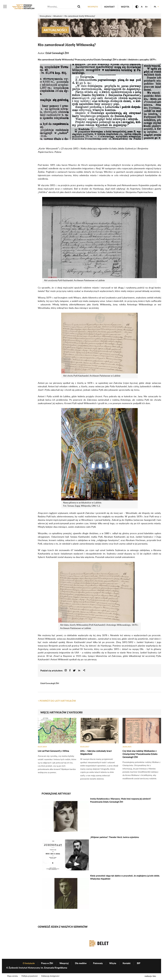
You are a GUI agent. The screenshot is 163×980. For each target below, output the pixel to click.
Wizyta (123, 7)
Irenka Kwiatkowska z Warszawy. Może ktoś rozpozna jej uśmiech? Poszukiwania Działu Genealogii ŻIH (121, 800)
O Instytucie (27, 964)
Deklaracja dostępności (51, 977)
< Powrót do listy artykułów (57, 701)
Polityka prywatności (30, 977)
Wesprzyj (91, 7)
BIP (141, 964)
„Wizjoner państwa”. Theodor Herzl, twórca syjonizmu (115, 837)
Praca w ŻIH (46, 964)
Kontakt (108, 7)
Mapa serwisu (13, 977)
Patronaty (99, 964)
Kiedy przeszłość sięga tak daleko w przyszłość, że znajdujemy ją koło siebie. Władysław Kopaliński (125, 877)
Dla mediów (81, 964)
